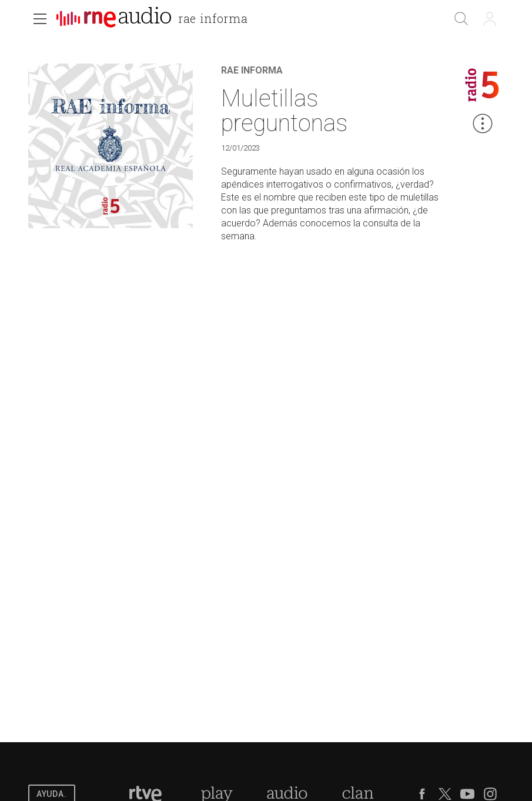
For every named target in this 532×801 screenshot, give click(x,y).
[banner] (157, 20)
